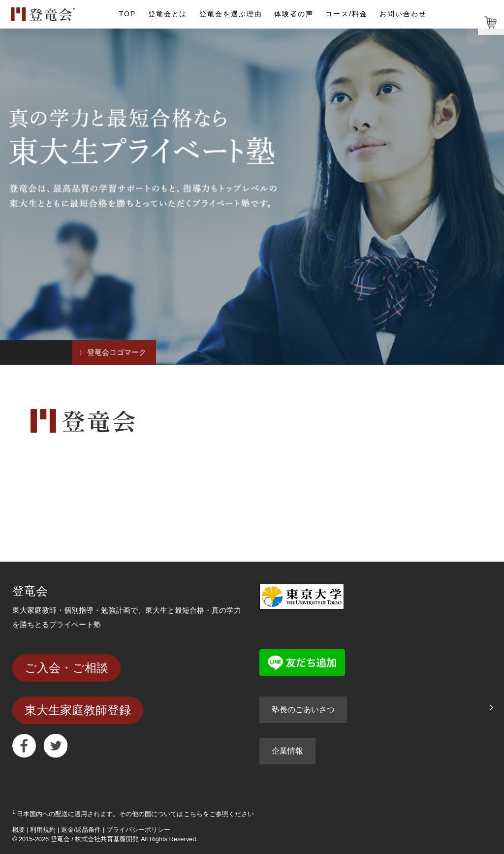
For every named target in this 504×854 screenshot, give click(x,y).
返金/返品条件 (81, 830)
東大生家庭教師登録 (78, 710)
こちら (193, 814)
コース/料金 (346, 14)
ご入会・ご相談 (66, 668)
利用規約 (43, 830)
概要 (19, 830)
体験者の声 (294, 14)
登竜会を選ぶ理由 (231, 14)
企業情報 (287, 751)
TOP (127, 14)
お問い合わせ (403, 14)
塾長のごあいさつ (303, 710)
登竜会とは (168, 14)
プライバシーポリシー (138, 830)
